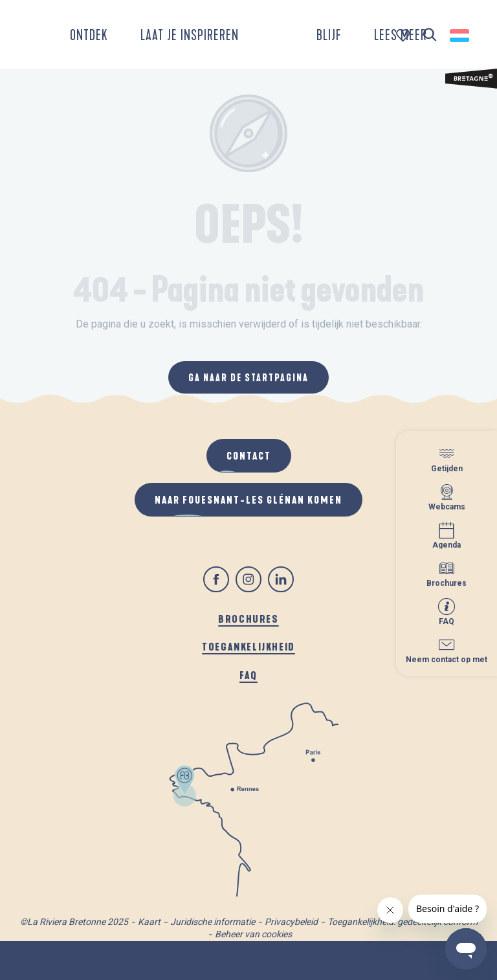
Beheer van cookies (253, 934)
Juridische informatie (213, 922)
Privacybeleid (291, 922)
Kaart (149, 922)
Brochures (248, 618)
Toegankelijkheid (248, 646)
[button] (430, 35)
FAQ (248, 675)
